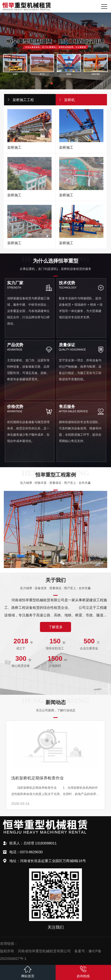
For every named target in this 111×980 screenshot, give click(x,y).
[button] (52, 83)
